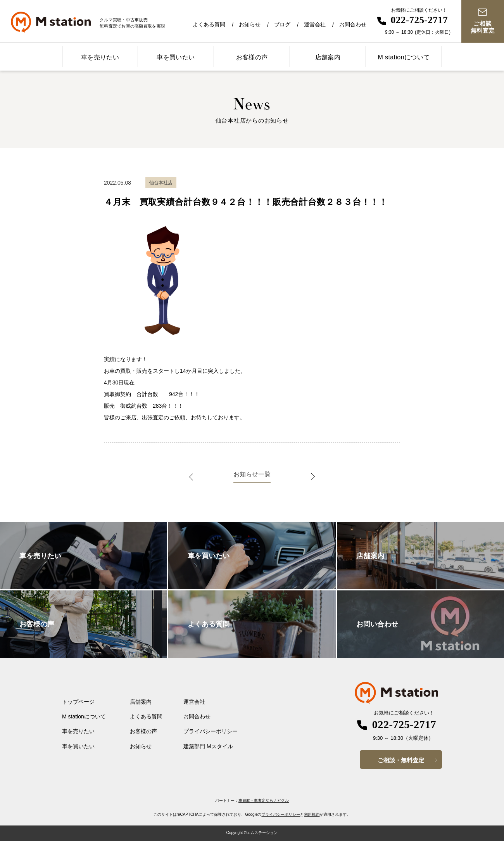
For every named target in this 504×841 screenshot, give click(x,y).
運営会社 (315, 24)
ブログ (282, 24)
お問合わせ (353, 24)
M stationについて (404, 57)
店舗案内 (328, 57)
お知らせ (250, 24)
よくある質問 (209, 24)
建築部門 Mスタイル (208, 746)
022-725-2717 (419, 20)
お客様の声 (252, 57)
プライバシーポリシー (211, 731)
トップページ (78, 702)
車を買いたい (176, 57)
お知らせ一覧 (252, 474)
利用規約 (312, 814)
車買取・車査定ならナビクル (264, 800)
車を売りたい (100, 57)
